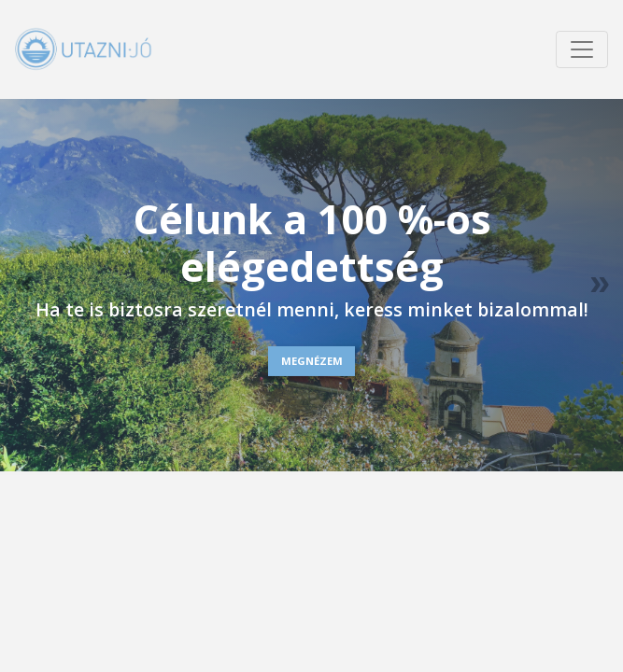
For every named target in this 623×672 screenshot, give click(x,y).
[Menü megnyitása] (582, 49)
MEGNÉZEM (312, 360)
